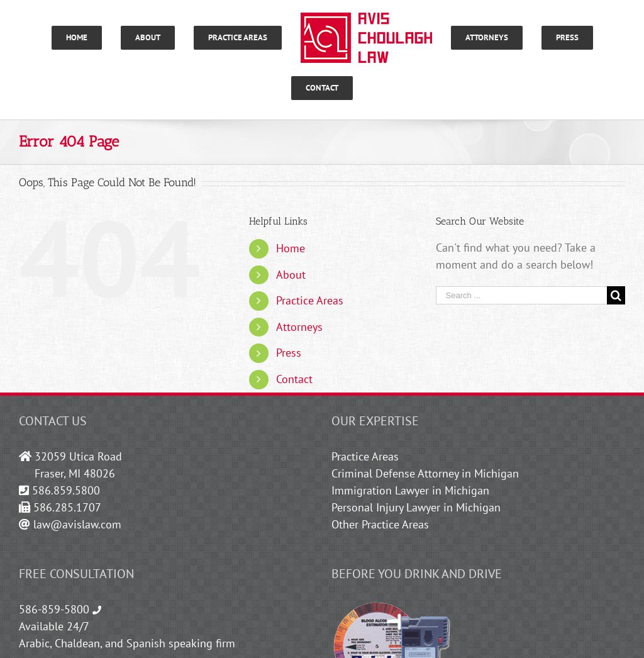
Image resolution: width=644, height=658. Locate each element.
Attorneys (299, 327)
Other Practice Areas (380, 524)
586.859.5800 (66, 490)
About (291, 275)
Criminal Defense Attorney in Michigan (425, 473)
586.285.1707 (67, 507)
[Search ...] (521, 295)
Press (289, 353)
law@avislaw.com (77, 524)
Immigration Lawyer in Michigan (410, 490)
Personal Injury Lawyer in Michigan (416, 507)
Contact (294, 379)
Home (291, 248)
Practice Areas (310, 300)
